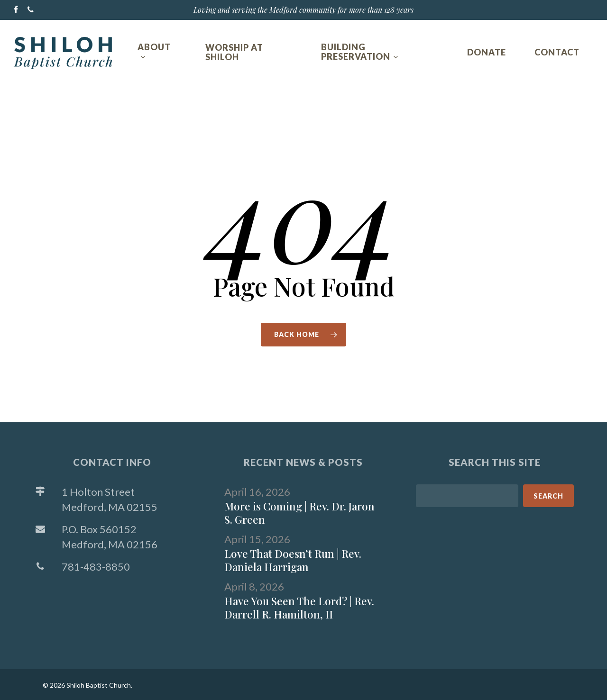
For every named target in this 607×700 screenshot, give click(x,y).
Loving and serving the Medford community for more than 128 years (303, 10)
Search (548, 496)
